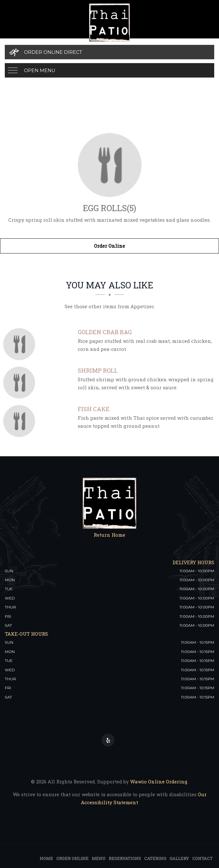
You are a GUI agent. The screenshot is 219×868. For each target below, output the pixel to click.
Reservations (125, 858)
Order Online (109, 246)
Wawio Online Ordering (159, 781)
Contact (202, 858)
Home (46, 858)
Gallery (179, 858)
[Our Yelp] (108, 740)
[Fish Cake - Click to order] (21, 421)
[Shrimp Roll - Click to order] (21, 383)
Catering (155, 858)
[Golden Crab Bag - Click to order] (21, 344)
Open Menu (40, 70)
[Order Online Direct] (109, 52)
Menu (99, 858)
